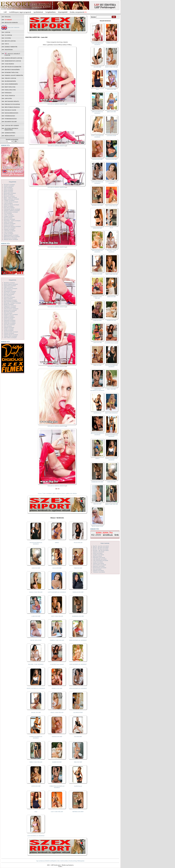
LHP (5, 12)
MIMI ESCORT (112, 297)
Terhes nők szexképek (10, 323)
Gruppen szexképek (9, 216)
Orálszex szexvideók (98, 563)
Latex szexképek (8, 232)
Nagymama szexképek (10, 286)
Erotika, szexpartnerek (77, 12)
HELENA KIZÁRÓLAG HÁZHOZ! (97, 434)
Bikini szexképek (8, 192)
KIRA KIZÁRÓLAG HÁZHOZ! (78, 640)
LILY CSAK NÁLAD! (57, 812)
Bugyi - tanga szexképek (10, 197)
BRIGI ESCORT (111, 112)
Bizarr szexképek (8, 195)
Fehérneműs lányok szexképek (12, 209)
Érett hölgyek (10, 87)
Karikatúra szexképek (10, 223)
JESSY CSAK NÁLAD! (57, 712)
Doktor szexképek (9, 206)
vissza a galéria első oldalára (69, 493)
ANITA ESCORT (36, 786)
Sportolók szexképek (9, 312)
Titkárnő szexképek (9, 327)
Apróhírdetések (38, 12)
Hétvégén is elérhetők (13, 67)
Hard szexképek (8, 218)
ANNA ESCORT (97, 228)
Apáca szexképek (8, 189)
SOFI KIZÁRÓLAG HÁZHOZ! (78, 664)
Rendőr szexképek (9, 304)
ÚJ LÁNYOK (8, 35)
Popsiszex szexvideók (99, 566)
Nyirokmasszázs (11, 119)
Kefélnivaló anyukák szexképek (12, 226)
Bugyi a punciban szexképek (11, 199)
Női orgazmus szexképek (10, 288)
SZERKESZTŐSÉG (10, 133)
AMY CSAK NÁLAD (57, 616)
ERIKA (57, 542)
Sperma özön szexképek (10, 310)
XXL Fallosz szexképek (10, 338)
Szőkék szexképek (9, 316)
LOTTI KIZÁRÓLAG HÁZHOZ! (57, 592)
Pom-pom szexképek (9, 297)
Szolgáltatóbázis (50, 12)
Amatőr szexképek (9, 186)
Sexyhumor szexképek (10, 307)
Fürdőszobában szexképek (11, 212)
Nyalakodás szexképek (10, 291)
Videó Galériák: (105, 543)
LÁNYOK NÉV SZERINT (12, 126)
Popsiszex (8, 93)
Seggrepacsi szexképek (10, 306)
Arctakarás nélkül (12, 101)
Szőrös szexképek (9, 319)
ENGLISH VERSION (13, 27)
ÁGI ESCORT (78, 736)
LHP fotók (8, 98)
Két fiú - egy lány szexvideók (101, 547)
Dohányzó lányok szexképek (11, 205)
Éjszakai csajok (10, 110)
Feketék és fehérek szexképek (12, 210)
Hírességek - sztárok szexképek (12, 221)
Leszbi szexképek (9, 234)
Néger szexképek (8, 287)
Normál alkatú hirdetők (14, 75)
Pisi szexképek (8, 296)
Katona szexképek (9, 225)
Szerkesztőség (73, 861)
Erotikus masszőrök (12, 70)
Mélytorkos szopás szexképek (12, 236)
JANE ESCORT (36, 568)
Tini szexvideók (97, 569)
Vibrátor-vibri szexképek (10, 336)
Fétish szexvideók (98, 553)
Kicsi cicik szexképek (10, 228)
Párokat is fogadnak (12, 104)
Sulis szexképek (8, 313)
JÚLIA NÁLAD (78, 542)
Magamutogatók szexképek (11, 235)
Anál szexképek (8, 187)
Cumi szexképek (8, 203)
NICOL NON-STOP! (36, 640)
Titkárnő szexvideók (98, 571)
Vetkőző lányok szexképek (11, 335)
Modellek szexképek (9, 283)
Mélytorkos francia (12, 107)
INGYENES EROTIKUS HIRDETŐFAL (11, 129)
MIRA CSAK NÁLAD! (36, 762)
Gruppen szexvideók (98, 555)
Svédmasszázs (10, 116)
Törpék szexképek (9, 329)
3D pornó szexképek (9, 184)
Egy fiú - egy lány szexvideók (101, 546)
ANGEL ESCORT (36, 712)
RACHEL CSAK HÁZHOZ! (36, 664)
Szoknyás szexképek (9, 317)
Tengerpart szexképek (10, 322)
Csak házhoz (9, 64)
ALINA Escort (78, 786)
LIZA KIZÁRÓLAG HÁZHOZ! (36, 836)
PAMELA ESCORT (57, 688)
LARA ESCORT (36, 616)
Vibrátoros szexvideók (99, 572)
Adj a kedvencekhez (63, 861)
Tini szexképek (8, 326)
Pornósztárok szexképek (10, 300)
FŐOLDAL (8, 17)
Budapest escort (11, 122)
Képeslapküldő (63, 12)
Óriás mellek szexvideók (99, 565)
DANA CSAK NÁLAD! (36, 592)
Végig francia (10, 96)
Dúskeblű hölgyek (11, 72)
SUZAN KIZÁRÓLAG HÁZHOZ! (36, 543)
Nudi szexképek (8, 290)
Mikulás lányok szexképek (11, 239)
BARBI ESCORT (57, 762)
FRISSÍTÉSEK (9, 50)
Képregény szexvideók (99, 558)
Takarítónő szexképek (10, 320)
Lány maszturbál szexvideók (100, 560)
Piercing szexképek (9, 294)
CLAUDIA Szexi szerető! (57, 664)
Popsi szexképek (8, 299)
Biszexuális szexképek (10, 193)
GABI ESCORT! (97, 320)
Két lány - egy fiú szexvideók (101, 550)
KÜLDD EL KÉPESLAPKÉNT (56, 104)
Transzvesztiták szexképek (11, 332)
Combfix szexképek (9, 200)
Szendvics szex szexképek (11, 314)
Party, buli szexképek (10, 293)
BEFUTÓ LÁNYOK (10, 41)
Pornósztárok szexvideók (100, 568)
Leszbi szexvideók (98, 562)
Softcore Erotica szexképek (11, 309)
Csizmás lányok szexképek (11, 202)
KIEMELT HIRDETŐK (11, 47)
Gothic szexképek (9, 215)
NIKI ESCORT (78, 762)
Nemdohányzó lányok (13, 61)
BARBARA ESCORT (78, 616)
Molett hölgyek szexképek (11, 284)
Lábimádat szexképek (10, 231)
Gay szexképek (8, 213)
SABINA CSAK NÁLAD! (57, 640)
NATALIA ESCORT (78, 592)
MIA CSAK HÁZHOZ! (112, 413)
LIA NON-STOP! (78, 712)
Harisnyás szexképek (9, 219)
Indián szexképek (8, 222)
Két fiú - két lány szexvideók (101, 549)
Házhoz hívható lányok (13, 58)
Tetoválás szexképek (9, 325)
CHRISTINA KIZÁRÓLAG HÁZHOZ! (57, 787)
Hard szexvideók (97, 556)
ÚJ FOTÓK (8, 38)
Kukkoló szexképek (9, 229)
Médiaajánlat (81, 861)
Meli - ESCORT (112, 389)
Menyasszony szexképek (10, 238)
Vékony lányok (10, 78)
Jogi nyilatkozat (40, 861)
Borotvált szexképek (9, 196)
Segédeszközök (10, 81)
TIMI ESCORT (78, 568)
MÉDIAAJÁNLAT (10, 136)
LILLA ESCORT (57, 568)
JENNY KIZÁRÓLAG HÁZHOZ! (36, 688)
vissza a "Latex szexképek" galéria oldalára (49, 493)
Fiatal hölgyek (10, 90)
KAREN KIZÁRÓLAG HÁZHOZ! (36, 737)
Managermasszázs (11, 113)
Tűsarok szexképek (9, 333)
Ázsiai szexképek (8, 190)
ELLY (112, 228)
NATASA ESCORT (57, 736)
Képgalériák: (13, 182)
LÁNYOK (7, 32)
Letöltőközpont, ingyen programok (20, 12)
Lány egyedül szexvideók (100, 559)
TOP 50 (7, 44)
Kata (36, 812)
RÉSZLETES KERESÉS (11, 23)
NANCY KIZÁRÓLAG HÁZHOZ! (97, 136)
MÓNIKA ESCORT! (78, 812)
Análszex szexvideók (99, 552)
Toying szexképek (9, 330)
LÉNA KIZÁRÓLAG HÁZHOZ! (78, 688)
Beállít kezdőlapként (51, 861)
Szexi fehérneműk (11, 84)
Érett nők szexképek (9, 208)
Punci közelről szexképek (11, 301)
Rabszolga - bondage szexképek (12, 303)
